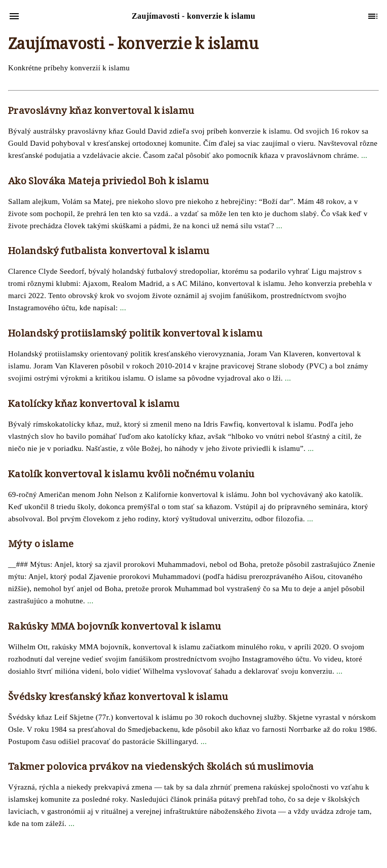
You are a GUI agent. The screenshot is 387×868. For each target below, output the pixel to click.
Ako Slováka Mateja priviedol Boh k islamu (109, 182)
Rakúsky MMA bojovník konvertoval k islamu (115, 628)
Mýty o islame (41, 545)
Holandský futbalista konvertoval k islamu (109, 252)
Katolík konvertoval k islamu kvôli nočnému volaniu (131, 475)
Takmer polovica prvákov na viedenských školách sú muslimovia (161, 768)
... (364, 155)
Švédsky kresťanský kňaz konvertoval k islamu (118, 698)
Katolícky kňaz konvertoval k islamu (94, 405)
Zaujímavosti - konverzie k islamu (133, 46)
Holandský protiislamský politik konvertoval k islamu (135, 335)
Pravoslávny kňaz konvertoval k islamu (101, 112)
